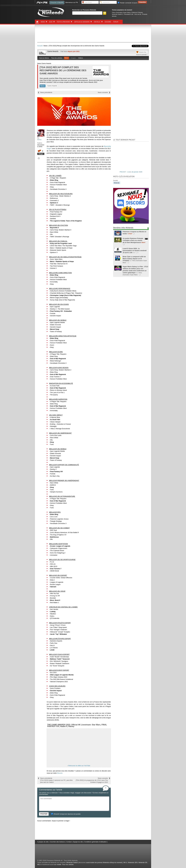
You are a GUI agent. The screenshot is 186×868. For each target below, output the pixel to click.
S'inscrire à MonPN (57, 3)
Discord (60, 773)
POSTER (44, 814)
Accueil (40, 46)
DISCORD (108, 22)
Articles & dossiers (82, 22)
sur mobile (58, 864)
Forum (116, 22)
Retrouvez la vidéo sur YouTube (79, 766)
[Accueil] (37, 22)
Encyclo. (97, 22)
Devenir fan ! (143, 52)
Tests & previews (63, 22)
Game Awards (53, 51)
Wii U (125, 862)
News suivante (103, 92)
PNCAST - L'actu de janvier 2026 (131, 172)
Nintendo (117, 183)
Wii (38, 864)
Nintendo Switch (72, 862)
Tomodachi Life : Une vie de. (133, 14)
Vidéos (81, 58)
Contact (69, 842)
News (43, 22)
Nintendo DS (143, 862)
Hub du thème (44, 58)
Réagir (41, 154)
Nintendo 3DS (133, 862)
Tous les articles (57, 58)
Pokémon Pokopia (137, 12)
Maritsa (39, 140)
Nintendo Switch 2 (118, 14)
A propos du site (43, 842)
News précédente (46, 92)
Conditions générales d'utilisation (95, 842)
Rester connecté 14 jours (128, 3)
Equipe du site (78, 842)
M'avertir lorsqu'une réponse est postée (66, 814)
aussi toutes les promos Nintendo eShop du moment (104, 862)
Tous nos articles (68, 864)
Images (73, 58)
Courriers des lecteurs (57, 842)
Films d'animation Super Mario (121, 12)
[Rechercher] (87, 13)
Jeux (51, 22)
